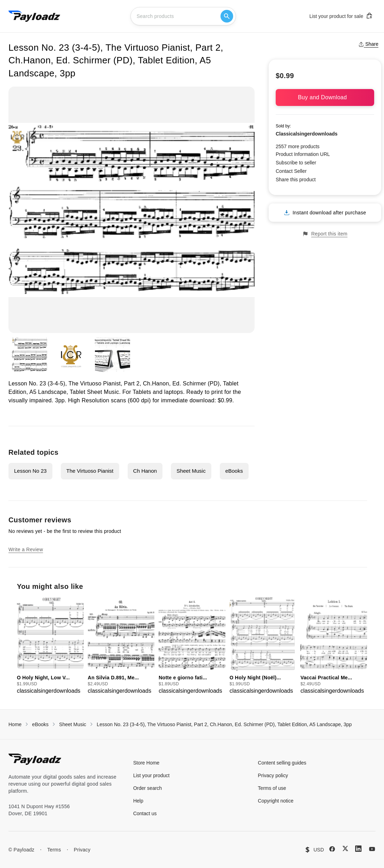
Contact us (145, 813)
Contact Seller (291, 171)
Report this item (325, 234)
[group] (50, 646)
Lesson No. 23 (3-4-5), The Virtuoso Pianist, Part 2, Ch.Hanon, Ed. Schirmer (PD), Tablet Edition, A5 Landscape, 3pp (224, 724)
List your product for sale (341, 16)
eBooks (234, 471)
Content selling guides (282, 763)
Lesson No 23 (30, 471)
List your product (152, 775)
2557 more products (298, 146)
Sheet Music (191, 471)
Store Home (146, 763)
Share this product (296, 180)
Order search (148, 788)
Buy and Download (325, 97)
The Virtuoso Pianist (90, 471)
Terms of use (272, 788)
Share (368, 44)
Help (138, 801)
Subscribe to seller (296, 163)
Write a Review (26, 549)
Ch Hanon (145, 471)
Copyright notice (276, 801)
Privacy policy (273, 775)
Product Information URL (303, 154)
